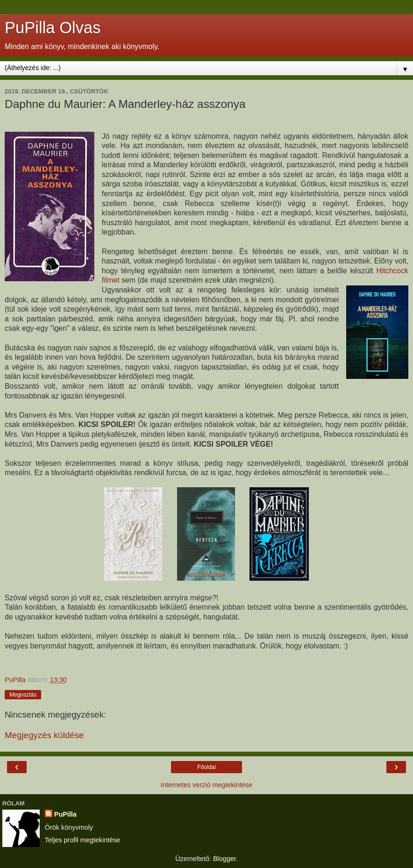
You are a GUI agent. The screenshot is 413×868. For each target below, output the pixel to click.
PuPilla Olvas (53, 28)
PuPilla (65, 814)
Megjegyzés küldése (44, 735)
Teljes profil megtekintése (83, 840)
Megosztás (23, 695)
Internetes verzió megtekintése (206, 785)
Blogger (224, 859)
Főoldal (206, 767)
